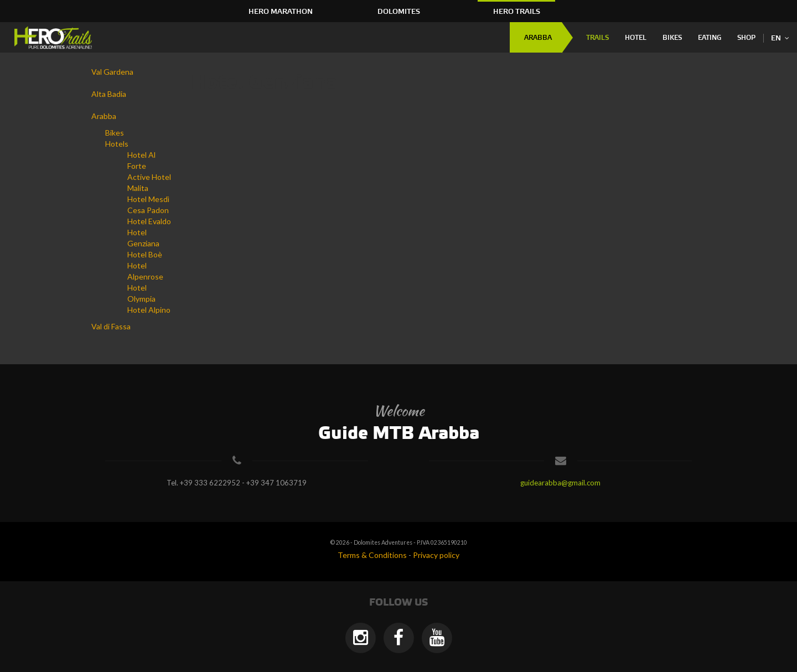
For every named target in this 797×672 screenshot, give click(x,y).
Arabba (538, 38)
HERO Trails (517, 12)
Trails (597, 38)
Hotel (636, 38)
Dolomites (399, 12)
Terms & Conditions (372, 555)
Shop (746, 38)
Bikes (672, 38)
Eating (710, 38)
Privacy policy (436, 555)
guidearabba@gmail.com (560, 483)
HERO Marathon (281, 12)
